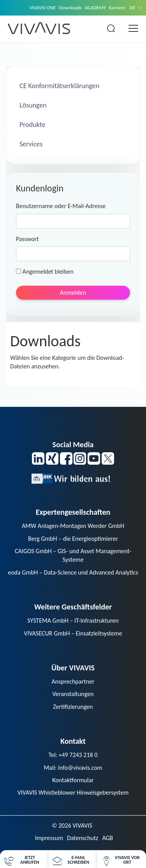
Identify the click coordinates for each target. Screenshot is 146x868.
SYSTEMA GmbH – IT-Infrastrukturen (73, 621)
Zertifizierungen (73, 707)
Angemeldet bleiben (45, 272)
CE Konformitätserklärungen (59, 86)
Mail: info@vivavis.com (73, 768)
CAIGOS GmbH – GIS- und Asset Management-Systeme (73, 555)
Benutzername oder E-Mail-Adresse (61, 206)
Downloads (70, 8)
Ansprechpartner (73, 681)
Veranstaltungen (73, 694)
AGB (107, 838)
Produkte (32, 125)
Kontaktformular (73, 780)
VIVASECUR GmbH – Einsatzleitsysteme (73, 633)
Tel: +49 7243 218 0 (73, 755)
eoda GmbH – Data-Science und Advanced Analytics (73, 572)
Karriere (117, 8)
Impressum (49, 838)
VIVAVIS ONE (43, 8)
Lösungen (32, 105)
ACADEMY (95, 8)
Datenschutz (83, 838)
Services (30, 144)
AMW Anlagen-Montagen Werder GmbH (73, 526)
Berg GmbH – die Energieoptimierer (73, 539)
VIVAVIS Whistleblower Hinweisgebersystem (73, 792)
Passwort (27, 239)
